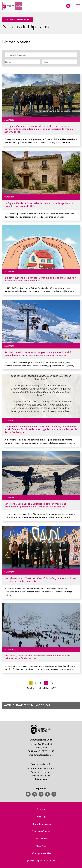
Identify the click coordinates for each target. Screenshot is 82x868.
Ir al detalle (41, 95)
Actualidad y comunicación (19, 19)
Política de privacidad (41, 824)
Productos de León (41, 775)
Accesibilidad (41, 838)
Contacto (41, 809)
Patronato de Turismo (41, 772)
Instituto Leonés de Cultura (41, 768)
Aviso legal (41, 817)
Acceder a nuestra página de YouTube (28, 794)
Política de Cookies (41, 831)
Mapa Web (41, 846)
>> (52, 683)
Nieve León (41, 779)
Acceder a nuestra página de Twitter (41, 794)
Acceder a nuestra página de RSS (35, 794)
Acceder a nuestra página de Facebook (47, 794)
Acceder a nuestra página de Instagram (54, 794)
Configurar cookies (42, 853)
